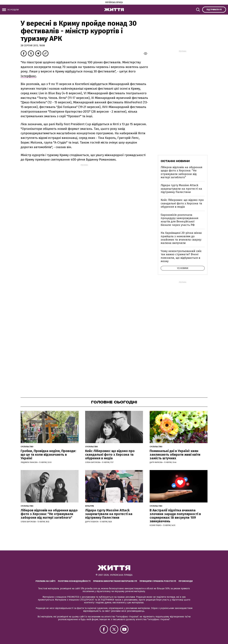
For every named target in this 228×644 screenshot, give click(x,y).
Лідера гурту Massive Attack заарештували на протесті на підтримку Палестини (181, 189)
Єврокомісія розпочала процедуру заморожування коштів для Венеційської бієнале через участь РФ (179, 220)
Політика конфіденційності (74, 581)
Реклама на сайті (45, 581)
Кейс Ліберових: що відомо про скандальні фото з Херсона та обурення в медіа (182, 203)
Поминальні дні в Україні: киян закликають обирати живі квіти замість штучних (175, 455)
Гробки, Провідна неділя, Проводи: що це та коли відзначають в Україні (48, 455)
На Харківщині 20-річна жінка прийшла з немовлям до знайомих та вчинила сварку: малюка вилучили (181, 238)
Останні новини (175, 161)
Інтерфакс (28, 76)
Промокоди (186, 581)
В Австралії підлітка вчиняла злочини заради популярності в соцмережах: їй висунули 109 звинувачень (175, 516)
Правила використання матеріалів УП (115, 581)
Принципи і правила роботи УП (158, 581)
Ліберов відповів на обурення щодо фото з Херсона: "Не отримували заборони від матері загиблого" (181, 172)
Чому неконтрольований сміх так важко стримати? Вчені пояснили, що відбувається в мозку (181, 256)
